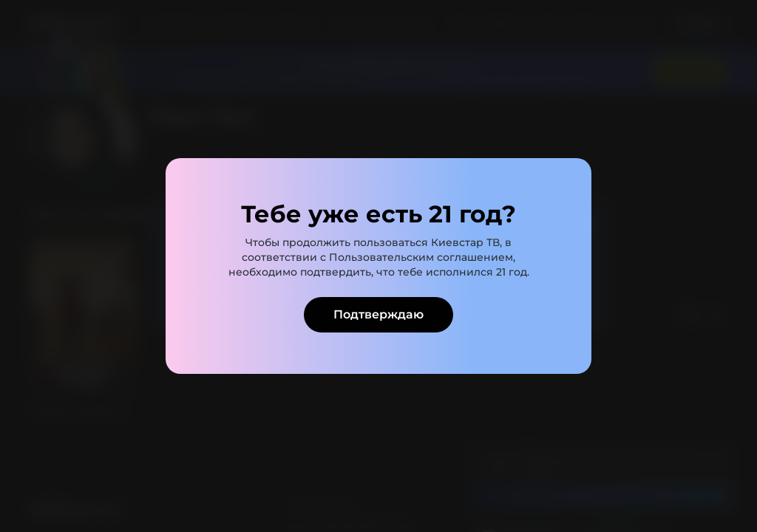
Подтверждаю (378, 314)
